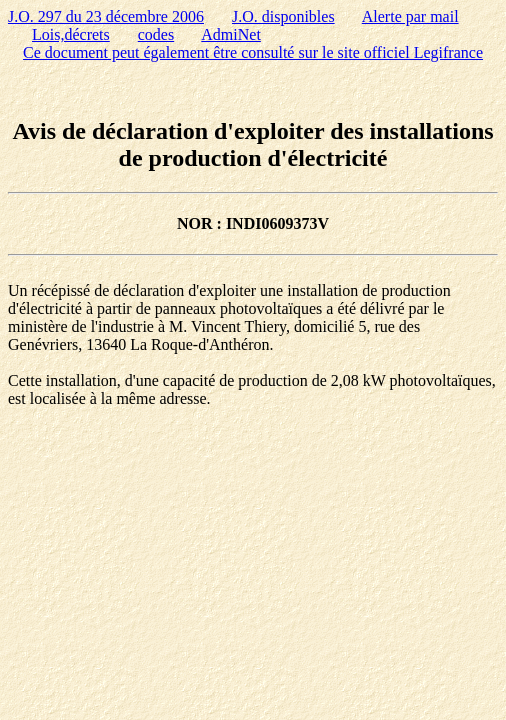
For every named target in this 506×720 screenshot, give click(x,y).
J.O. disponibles (283, 16)
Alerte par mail (410, 16)
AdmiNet (231, 34)
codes (156, 34)
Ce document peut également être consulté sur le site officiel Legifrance (253, 52)
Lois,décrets (71, 34)
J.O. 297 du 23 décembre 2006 (106, 16)
